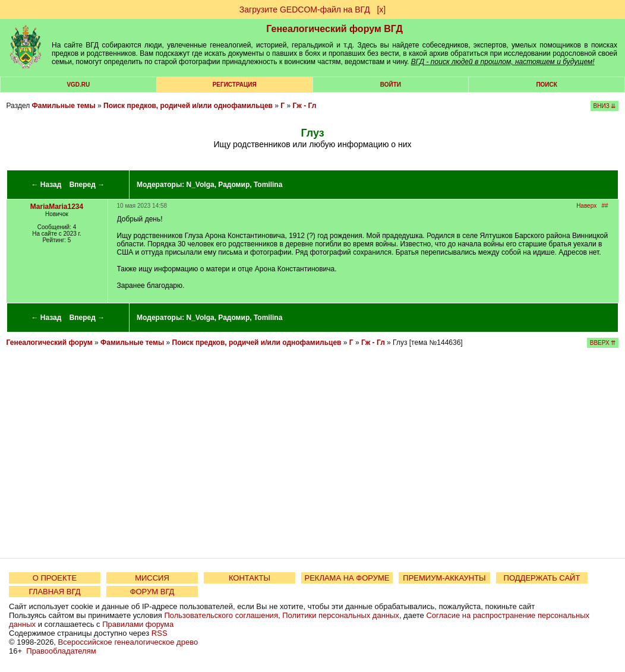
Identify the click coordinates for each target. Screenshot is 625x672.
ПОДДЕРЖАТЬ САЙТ (542, 578)
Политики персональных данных (341, 615)
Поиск (546, 85)
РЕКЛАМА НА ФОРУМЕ (347, 578)
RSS (160, 633)
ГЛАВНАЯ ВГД (55, 592)
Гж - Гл (305, 106)
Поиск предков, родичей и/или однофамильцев (188, 106)
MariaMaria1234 (57, 207)
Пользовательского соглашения (221, 615)
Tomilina (268, 185)
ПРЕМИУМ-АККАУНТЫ (444, 578)
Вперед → (87, 185)
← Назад (46, 185)
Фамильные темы (64, 106)
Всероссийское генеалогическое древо (128, 642)
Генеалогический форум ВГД (334, 29)
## (605, 206)
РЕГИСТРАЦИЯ (235, 85)
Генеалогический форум (50, 343)
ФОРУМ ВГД (152, 592)
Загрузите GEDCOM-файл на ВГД (305, 9)
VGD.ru (78, 85)
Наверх (586, 206)
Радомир (234, 185)
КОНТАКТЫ (250, 578)
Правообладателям (61, 651)
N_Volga (201, 185)
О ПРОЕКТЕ (55, 578)
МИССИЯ (152, 578)
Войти (391, 85)
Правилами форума (138, 624)
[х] (381, 9)
